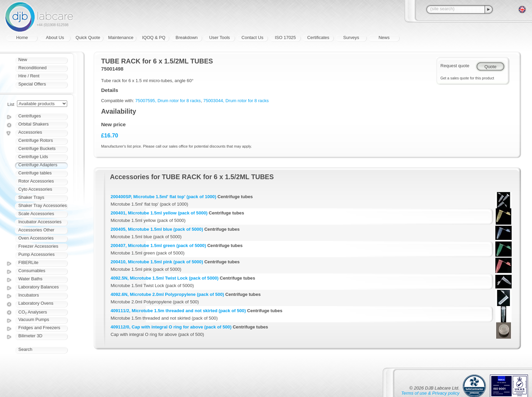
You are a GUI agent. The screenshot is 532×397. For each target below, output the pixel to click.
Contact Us (252, 37)
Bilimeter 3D (30, 336)
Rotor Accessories (36, 181)
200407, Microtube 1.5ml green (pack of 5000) (158, 245)
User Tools (219, 37)
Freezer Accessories (38, 246)
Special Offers (32, 84)
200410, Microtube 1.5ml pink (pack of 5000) (157, 262)
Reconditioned (32, 68)
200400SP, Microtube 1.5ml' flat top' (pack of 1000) (163, 197)
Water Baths (30, 279)
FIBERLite (28, 262)
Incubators (29, 295)
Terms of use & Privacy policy (430, 393)
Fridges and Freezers (39, 328)
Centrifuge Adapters (38, 165)
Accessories (30, 132)
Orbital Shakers (34, 124)
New (23, 60)
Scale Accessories (36, 214)
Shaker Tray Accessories (43, 205)
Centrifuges (30, 116)
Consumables (32, 271)
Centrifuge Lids (33, 157)
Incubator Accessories (40, 222)
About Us (55, 37)
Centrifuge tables (35, 173)
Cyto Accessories (35, 189)
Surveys (351, 37)
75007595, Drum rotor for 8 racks (168, 101)
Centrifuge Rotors (36, 140)
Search (25, 349)
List (11, 104)
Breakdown (186, 37)
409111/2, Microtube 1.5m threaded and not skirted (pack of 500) (178, 311)
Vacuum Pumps (34, 319)
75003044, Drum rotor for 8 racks (236, 101)
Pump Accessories (36, 254)
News (384, 37)
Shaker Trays (31, 197)
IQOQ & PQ (154, 37)
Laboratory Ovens (36, 303)
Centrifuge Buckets (37, 148)
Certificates (318, 37)
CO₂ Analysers (33, 312)
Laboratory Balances (39, 287)
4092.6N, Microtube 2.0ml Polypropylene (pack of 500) (167, 294)
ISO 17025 (285, 37)
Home (22, 37)
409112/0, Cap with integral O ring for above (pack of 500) (171, 327)
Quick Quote (88, 37)
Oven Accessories (36, 238)
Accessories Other (36, 230)
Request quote (455, 66)
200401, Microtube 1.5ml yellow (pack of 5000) (159, 213)
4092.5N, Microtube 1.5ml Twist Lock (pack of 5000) (165, 278)
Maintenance (121, 37)
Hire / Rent (29, 76)
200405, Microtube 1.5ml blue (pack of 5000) (157, 229)
